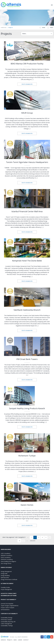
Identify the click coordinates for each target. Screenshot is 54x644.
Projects (11, 28)
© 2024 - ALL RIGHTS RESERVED (19, 637)
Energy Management (6, 571)
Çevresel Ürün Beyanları (7, 604)
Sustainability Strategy (7, 618)
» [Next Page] (27, 541)
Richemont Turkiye (27, 456)
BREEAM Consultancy (6, 555)
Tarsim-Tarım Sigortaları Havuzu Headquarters (27, 162)
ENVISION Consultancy (7, 559)
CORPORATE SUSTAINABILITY (9, 614)
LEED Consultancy (6, 553)
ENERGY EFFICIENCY (6, 567)
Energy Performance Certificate (9, 579)
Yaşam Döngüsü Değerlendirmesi (10, 606)
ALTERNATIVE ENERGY (7, 583)
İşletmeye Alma (5, 577)
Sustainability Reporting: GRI (8, 622)
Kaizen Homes (27, 505)
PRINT (50, 28)
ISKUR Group (27, 113)
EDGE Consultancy (6, 557)
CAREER (20, 640)
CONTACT (26, 640)
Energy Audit (4, 573)
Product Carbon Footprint (8, 608)
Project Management (6, 589)
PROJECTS (10, 640)
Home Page (4, 28)
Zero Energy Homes (6, 563)
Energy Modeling (5, 575)
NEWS (15, 640)
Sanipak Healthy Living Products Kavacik (27, 408)
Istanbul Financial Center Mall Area (27, 211)
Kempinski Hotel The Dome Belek (27, 261)
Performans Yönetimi (6, 620)
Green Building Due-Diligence (8, 561)
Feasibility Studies (5, 587)
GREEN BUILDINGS (6, 549)
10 (19, 541)
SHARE (42, 28)
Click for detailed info (27, 84)
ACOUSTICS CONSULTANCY (9, 593)
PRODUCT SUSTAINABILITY (8, 600)
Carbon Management (6, 624)
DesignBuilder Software (9, 596)
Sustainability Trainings (7, 626)
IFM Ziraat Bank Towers (27, 359)
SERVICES (3, 640)
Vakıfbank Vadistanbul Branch (27, 310)
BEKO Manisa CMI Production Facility (27, 64)
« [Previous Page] (28, 537)
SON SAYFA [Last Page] (33, 541)
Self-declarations (5, 610)
